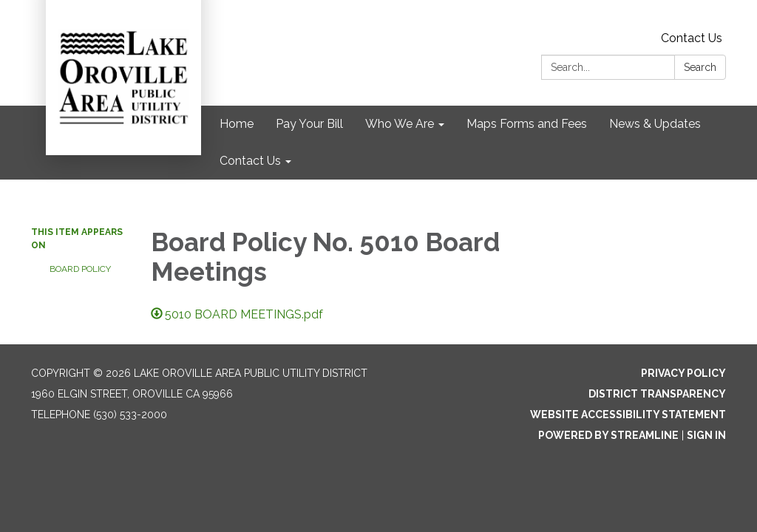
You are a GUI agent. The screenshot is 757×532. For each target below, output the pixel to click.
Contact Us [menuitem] (250, 161)
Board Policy (80, 269)
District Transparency (657, 394)
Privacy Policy (683, 373)
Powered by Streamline (608, 435)
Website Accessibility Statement (628, 415)
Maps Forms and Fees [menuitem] (527, 124)
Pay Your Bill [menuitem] (309, 124)
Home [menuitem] (237, 124)
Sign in (706, 435)
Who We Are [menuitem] (400, 124)
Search (700, 67)
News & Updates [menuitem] (655, 124)
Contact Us (692, 38)
